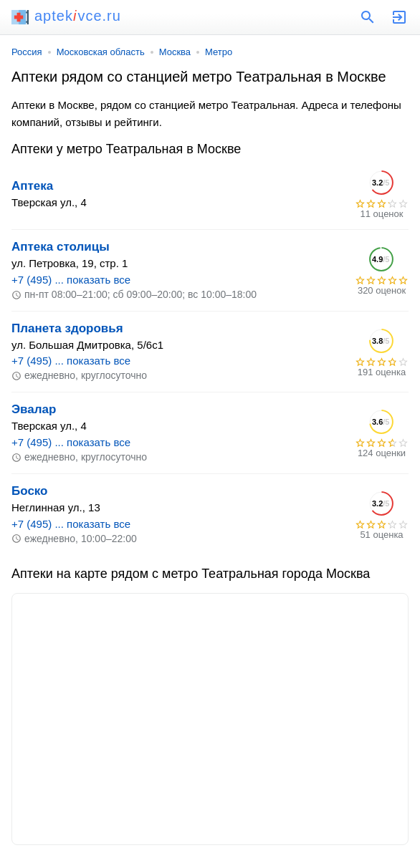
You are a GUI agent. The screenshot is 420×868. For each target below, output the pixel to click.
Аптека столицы (61, 247)
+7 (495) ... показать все (71, 280)
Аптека (32, 186)
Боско (30, 491)
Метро (219, 52)
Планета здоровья (67, 328)
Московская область (101, 52)
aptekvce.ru (66, 16)
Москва (175, 52)
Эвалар (34, 409)
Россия (27, 52)
